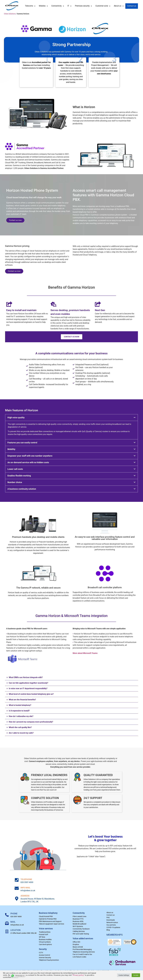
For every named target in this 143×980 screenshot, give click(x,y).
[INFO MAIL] (17, 888)
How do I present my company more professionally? (31, 722)
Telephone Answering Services (84, 952)
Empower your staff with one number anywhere (30, 456)
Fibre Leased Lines (80, 916)
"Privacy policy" (78, 975)
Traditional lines (45, 932)
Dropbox (76, 944)
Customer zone (103, 6)
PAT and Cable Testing (81, 934)
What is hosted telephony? (20, 705)
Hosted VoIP (44, 934)
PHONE (14, 914)
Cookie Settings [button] (124, 975)
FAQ (108, 917)
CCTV (41, 953)
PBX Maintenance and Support (50, 921)
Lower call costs (15, 469)
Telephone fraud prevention (49, 960)
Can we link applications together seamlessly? (28, 683)
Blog (108, 930)
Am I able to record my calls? (21, 733)
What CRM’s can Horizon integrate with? (26, 677)
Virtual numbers (45, 942)
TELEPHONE (26, 879)
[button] (71, 418)
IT (69, 6)
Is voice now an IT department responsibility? (28, 688)
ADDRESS (25, 896)
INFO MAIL (25, 888)
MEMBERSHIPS (115, 935)
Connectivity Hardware (81, 929)
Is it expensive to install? (19, 711)
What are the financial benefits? (22, 700)
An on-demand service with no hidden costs (28, 462)
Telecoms (30, 6)
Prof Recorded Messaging (82, 949)
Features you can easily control (22, 443)
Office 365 (76, 942)
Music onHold (78, 947)
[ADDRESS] (17, 899)
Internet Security (45, 958)
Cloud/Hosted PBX (46, 916)
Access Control (44, 955)
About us (119, 6)
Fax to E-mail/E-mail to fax (82, 954)
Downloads (111, 920)
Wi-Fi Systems (78, 926)
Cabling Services (79, 931)
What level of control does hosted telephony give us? (31, 694)
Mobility (11, 449)
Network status (112, 922)
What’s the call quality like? (20, 727)
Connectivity (58, 6)
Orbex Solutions (10, 14)
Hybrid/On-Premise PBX (48, 919)
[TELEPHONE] (17, 880)
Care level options (45, 944)
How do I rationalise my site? (21, 716)
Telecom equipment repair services (51, 924)
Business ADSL (78, 921)
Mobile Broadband (79, 924)
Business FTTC (78, 919)
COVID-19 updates (113, 927)
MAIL (13, 922)
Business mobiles (45, 939)
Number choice (15, 482)
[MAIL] (7, 923)
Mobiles (43, 6)
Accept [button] (136, 975)
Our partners (111, 925)
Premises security (83, 6)
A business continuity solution (22, 489)
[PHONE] (7, 915)
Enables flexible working (19, 476)
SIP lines (42, 937)
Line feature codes (79, 957)
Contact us (132, 6)
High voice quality (16, 417)
